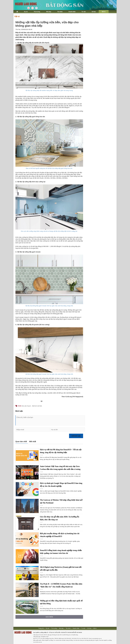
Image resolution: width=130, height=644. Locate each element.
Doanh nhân (72, 12)
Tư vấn (84, 12)
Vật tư (104, 12)
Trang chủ (41, 628)
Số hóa (94, 12)
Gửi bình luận (76, 436)
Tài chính (60, 12)
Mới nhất (33, 442)
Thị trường (37, 12)
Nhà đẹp (49, 12)
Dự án (26, 12)
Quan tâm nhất (21, 442)
